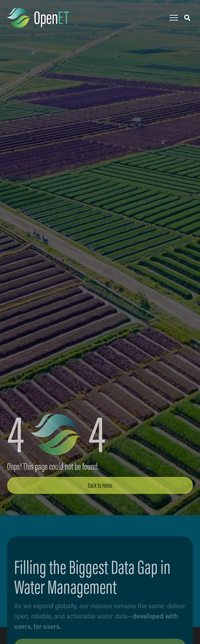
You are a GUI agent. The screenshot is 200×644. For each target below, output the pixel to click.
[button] (174, 18)
